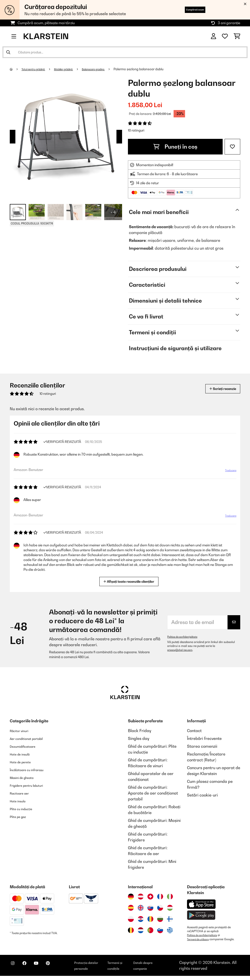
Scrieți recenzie (217, 389)
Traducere (228, 472)
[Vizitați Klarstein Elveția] (150, 897)
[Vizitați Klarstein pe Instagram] (15, 968)
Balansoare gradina (111, 69)
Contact (194, 731)
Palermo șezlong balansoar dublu (160, 69)
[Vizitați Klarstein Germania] (131, 897)
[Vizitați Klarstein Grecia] (170, 930)
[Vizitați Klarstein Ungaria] (170, 908)
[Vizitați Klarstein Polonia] (131, 919)
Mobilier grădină (75, 69)
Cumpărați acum (187, 10)
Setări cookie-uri (202, 795)
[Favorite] (225, 36)
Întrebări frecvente (204, 738)
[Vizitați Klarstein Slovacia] (150, 908)
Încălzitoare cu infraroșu (32, 770)
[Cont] (214, 36)
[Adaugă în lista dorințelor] (232, 147)
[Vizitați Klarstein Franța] (160, 897)
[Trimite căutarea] (8, 52)
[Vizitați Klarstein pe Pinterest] (62, 968)
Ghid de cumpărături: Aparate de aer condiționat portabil (153, 793)
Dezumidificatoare (27, 746)
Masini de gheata (26, 777)
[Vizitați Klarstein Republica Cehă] (160, 908)
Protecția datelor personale (99, 967)
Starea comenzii (202, 746)
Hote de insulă (23, 754)
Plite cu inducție (24, 809)
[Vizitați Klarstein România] (150, 919)
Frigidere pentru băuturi (32, 785)
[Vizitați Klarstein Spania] (131, 908)
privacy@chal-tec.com (182, 650)
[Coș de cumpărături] (237, 36)
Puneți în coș (175, 147)
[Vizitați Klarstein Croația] (141, 919)
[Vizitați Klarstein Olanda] (141, 930)
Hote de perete (24, 762)
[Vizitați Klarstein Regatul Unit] (141, 908)
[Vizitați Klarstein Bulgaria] (160, 919)
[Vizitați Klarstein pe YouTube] (46, 968)
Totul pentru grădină (38, 69)
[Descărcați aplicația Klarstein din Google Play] (201, 915)
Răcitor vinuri (22, 731)
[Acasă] (16, 69)
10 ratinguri (136, 130)
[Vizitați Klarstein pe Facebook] (30, 968)
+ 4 (113, 212)
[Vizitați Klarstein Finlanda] (170, 919)
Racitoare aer (23, 793)
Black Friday (140, 731)
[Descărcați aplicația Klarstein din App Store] (201, 904)
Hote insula (20, 801)
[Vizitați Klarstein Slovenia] (160, 930)
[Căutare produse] (125, 52)
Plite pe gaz (21, 817)
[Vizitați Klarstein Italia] (170, 897)
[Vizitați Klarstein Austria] (141, 897)
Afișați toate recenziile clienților (131, 581)
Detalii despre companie (157, 967)
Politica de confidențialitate (185, 637)
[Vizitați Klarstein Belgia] (131, 930)
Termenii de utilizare (200, 939)
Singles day (139, 738)
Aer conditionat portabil (32, 738)
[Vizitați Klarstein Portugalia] (150, 930)
